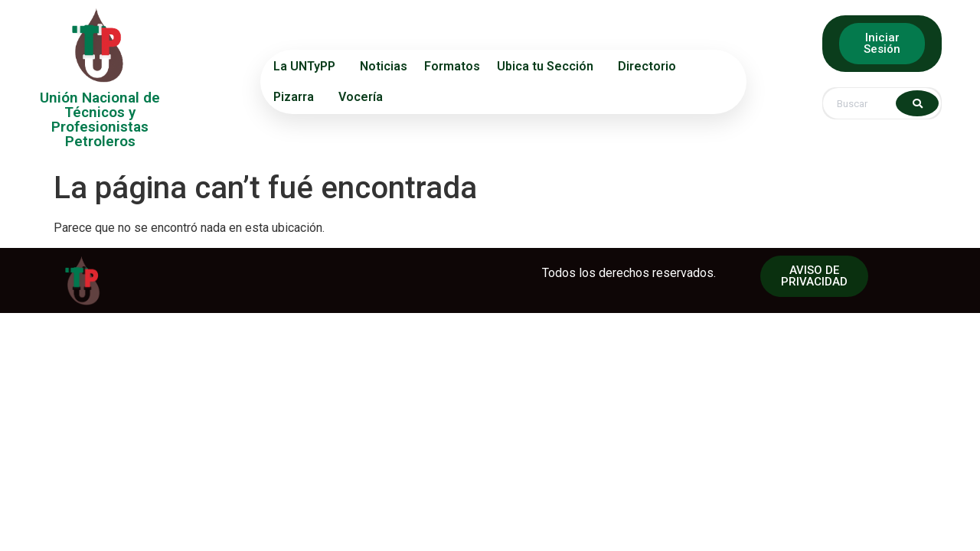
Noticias (384, 66)
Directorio (651, 67)
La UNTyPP (308, 67)
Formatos (452, 66)
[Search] (917, 103)
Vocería (361, 97)
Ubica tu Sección (549, 67)
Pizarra (297, 97)
